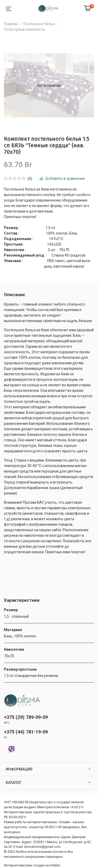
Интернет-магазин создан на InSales (32, 865)
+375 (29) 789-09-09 (26, 717)
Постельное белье (39, 24)
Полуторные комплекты (24, 29)
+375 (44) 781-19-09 (26, 732)
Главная (11, 24)
